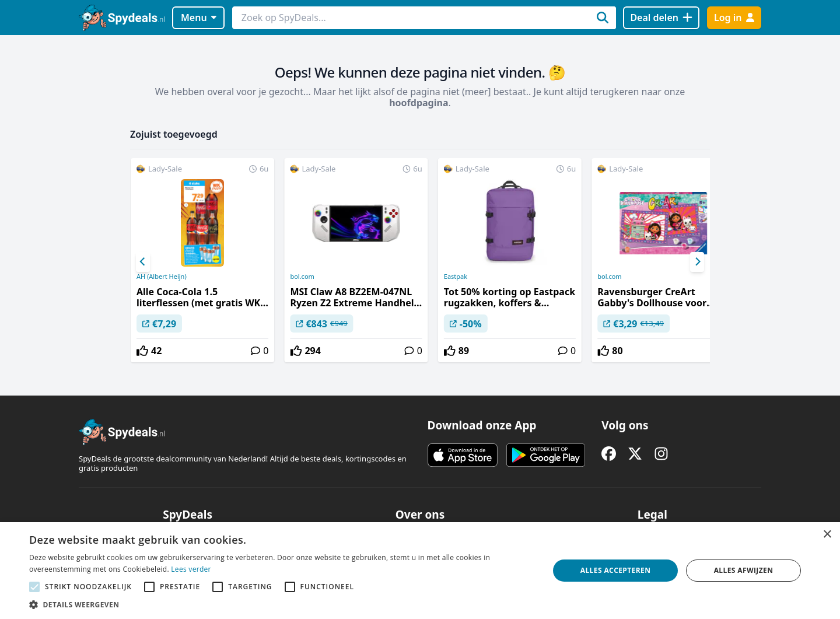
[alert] (420, 571)
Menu (199, 18)
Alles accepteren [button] (616, 570)
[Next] (697, 262)
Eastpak (456, 277)
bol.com (302, 277)
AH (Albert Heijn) (162, 277)
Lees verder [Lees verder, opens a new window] (191, 569)
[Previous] (143, 262)
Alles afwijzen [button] (744, 570)
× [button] (827, 535)
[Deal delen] (661, 18)
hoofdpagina (419, 103)
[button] (281, 604)
